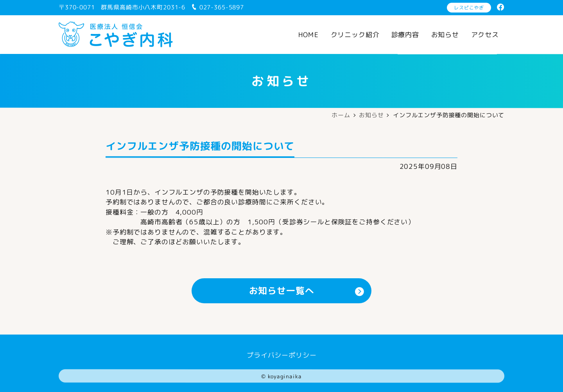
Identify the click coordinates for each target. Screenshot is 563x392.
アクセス (485, 35)
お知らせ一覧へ (307, 291)
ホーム (341, 115)
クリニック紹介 (355, 35)
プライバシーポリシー (282, 355)
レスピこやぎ (469, 8)
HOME (308, 35)
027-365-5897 (218, 7)
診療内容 (405, 35)
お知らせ (445, 35)
